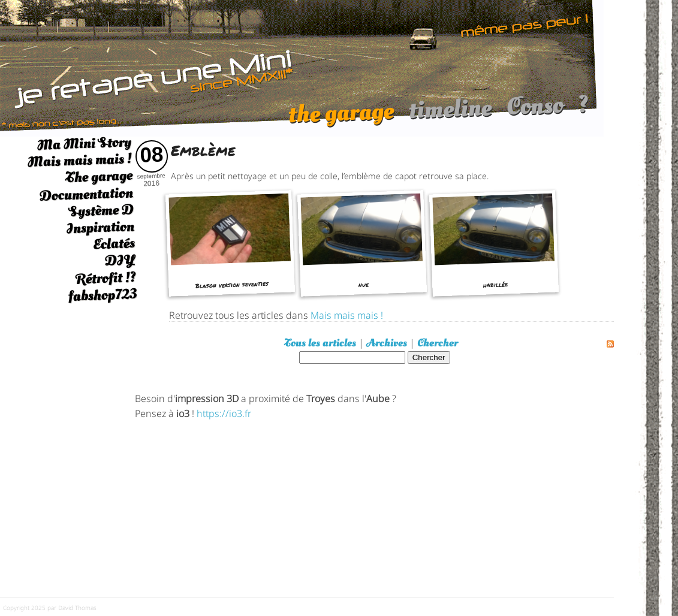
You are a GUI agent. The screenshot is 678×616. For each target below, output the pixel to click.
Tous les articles (320, 343)
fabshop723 (102, 295)
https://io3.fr (224, 413)
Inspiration (100, 227)
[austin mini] (302, 67)
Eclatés (114, 244)
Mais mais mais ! (79, 160)
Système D (101, 211)
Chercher (438, 343)
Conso (535, 112)
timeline (450, 115)
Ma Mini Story (84, 143)
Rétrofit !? (106, 278)
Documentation (86, 194)
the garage (341, 119)
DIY (120, 260)
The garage (99, 177)
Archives (387, 343)
